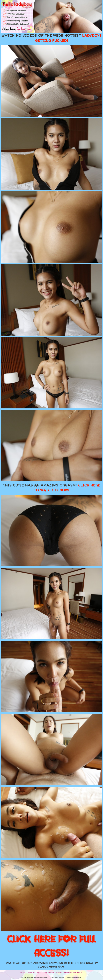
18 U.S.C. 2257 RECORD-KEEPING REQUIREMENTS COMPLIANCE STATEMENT (51, 972)
